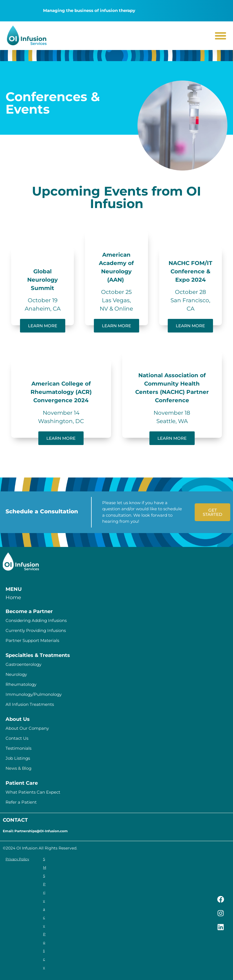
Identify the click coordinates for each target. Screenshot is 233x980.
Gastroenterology (23, 664)
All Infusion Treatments (30, 704)
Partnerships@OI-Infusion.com (41, 831)
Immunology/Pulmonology (34, 694)
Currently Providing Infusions (36, 630)
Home (13, 597)
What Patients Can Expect (33, 792)
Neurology (16, 674)
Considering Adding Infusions (36, 620)
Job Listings (18, 758)
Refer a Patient (21, 802)
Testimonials (18, 748)
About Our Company (27, 728)
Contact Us (17, 738)
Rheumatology (21, 684)
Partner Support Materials (32, 640)
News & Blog (18, 768)
